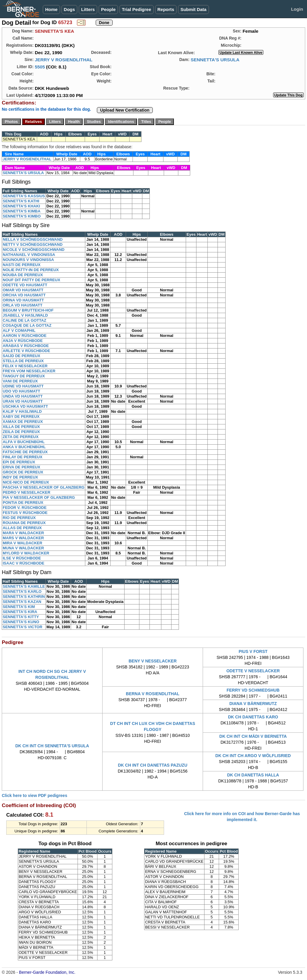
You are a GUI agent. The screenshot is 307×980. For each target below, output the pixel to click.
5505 (40, 67)
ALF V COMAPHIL (19, 330)
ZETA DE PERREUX (21, 437)
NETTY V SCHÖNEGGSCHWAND (33, 244)
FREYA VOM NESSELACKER (29, 371)
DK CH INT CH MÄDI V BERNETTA (253, 736)
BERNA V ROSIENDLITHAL (153, 694)
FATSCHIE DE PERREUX (25, 452)
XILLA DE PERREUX (21, 427)
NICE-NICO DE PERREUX (26, 482)
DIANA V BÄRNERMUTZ (253, 704)
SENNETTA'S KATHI (21, 201)
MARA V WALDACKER (23, 533)
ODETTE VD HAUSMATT (25, 285)
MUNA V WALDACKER (23, 548)
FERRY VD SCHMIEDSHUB (253, 690)
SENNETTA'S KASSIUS (24, 196)
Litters (88, 9)
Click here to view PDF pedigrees (34, 795)
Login (297, 9)
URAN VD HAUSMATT (23, 401)
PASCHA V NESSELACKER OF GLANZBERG (44, 487)
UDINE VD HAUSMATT (23, 386)
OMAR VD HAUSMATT (23, 290)
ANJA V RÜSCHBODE (23, 341)
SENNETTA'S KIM (19, 607)
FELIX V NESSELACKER (25, 366)
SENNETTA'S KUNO (21, 622)
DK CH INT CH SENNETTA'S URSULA (52, 746)
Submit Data (193, 9)
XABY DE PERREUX (21, 416)
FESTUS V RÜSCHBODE (25, 513)
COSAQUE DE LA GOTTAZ (27, 325)
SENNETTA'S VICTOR (22, 627)
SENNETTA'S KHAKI (21, 206)
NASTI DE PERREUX (22, 265)
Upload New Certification (125, 110)
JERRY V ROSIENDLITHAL (64, 60)
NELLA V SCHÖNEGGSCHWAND (33, 239)
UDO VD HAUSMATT (21, 391)
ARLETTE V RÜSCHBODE (26, 351)
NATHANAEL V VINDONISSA (29, 255)
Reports (166, 9)
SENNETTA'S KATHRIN (24, 597)
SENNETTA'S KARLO (22, 591)
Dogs (70, 9)
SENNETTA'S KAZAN (22, 602)
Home (51, 9)
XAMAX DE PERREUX (23, 422)
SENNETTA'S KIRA (20, 612)
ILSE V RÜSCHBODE (22, 558)
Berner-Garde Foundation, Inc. (47, 972)
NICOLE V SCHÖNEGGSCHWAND (34, 250)
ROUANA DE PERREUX (24, 523)
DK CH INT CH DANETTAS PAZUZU (153, 765)
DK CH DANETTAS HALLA (253, 775)
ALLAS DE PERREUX (22, 528)
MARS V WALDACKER (23, 538)
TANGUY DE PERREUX (24, 376)
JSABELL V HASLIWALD (25, 315)
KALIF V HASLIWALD (22, 411)
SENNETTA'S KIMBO (22, 216)
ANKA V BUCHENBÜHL (24, 447)
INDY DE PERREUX (20, 477)
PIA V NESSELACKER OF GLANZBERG (39, 497)
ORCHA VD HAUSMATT (24, 295)
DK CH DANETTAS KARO (253, 717)
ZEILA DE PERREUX (21, 432)
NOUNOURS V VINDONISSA (28, 260)
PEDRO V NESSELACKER (26, 492)
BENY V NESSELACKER (153, 661)
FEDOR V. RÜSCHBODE (25, 508)
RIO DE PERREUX (19, 518)
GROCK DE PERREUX (23, 472)
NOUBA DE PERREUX (23, 275)
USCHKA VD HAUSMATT (25, 406)
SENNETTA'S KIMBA (22, 211)
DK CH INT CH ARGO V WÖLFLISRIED (253, 756)
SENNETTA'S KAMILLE (24, 586)
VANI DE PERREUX (20, 381)
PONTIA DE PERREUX (23, 502)
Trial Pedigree (136, 9)
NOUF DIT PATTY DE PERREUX (32, 280)
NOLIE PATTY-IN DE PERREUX (31, 270)
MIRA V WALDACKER (22, 543)
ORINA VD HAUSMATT (23, 300)
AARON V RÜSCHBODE (25, 336)
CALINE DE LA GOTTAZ (25, 320)
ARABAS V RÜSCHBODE (26, 346)
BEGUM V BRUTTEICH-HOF (28, 310)
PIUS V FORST (253, 651)
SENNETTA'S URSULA (215, 60)
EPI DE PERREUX (19, 462)
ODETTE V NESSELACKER (253, 671)
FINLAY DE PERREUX (23, 457)
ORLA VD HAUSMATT (23, 305)
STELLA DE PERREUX (23, 361)
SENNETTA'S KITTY (21, 617)
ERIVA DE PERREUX (21, 467)
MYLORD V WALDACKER (26, 553)
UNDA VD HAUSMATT (23, 396)
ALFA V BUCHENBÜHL (24, 442)
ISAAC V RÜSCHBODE (23, 563)
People (108, 9)
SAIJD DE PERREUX (21, 356)
